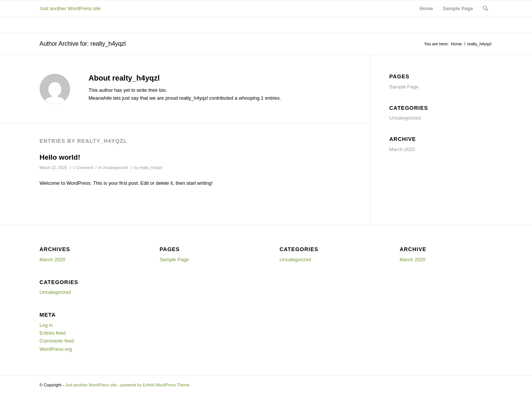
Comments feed (57, 341)
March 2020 (402, 149)
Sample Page (458, 8)
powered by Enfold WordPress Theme (155, 385)
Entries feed (53, 333)
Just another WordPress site (70, 8)
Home (426, 8)
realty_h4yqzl (151, 168)
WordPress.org (56, 349)
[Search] (485, 9)
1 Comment (83, 168)
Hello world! (60, 157)
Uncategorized (115, 168)
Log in (46, 325)
